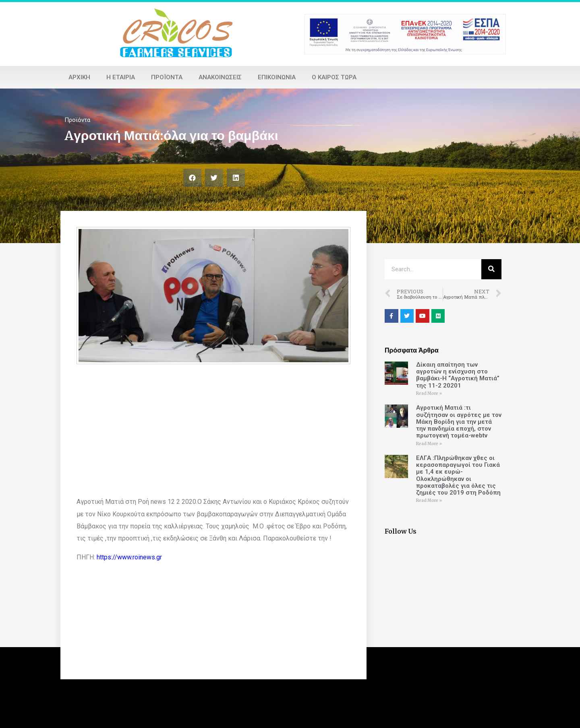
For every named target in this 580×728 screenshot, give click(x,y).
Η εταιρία (121, 77)
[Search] (491, 269)
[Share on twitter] (214, 178)
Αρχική (79, 77)
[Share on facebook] (192, 178)
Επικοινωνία (277, 77)
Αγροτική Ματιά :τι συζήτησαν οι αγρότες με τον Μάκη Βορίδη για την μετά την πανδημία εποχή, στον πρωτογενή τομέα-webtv (459, 422)
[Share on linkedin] (236, 178)
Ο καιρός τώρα (334, 77)
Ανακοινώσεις (220, 77)
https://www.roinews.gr (129, 557)
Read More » (429, 393)
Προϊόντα (167, 77)
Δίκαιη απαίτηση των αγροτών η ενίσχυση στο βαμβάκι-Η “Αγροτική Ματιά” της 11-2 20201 (458, 375)
